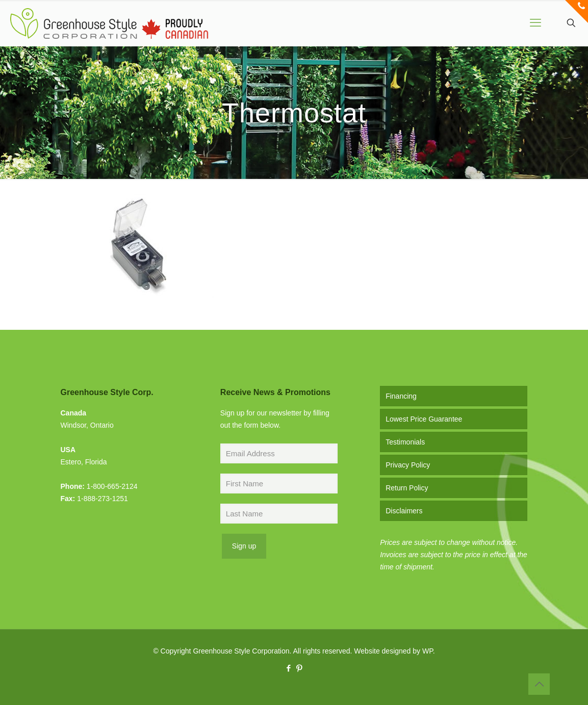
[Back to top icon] (539, 684)
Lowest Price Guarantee (424, 419)
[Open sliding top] (577, 11)
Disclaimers (404, 511)
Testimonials (405, 442)
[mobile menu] (535, 23)
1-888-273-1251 (103, 499)
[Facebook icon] (289, 668)
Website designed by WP (393, 651)
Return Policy (407, 488)
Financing (401, 396)
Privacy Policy (408, 465)
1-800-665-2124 (112, 486)
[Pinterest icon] (300, 668)
